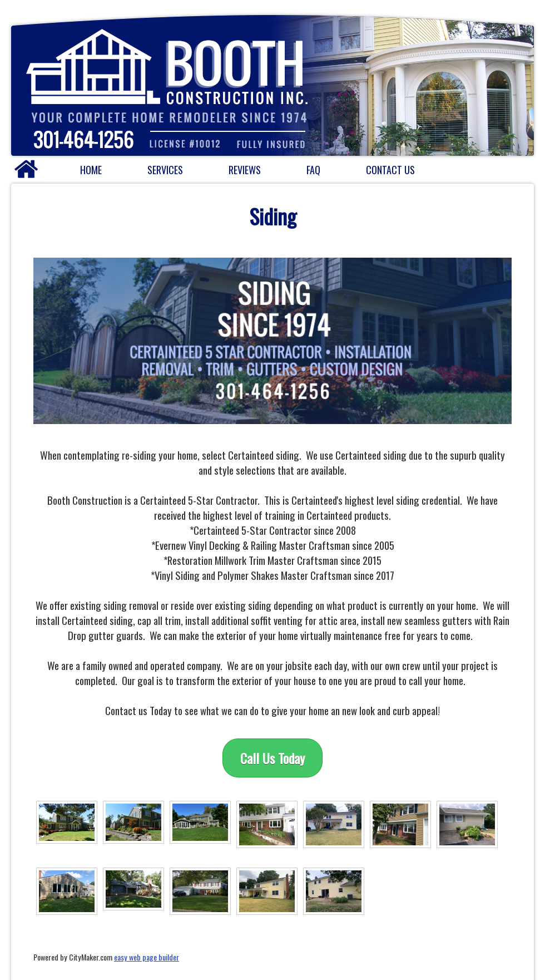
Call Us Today (272, 758)
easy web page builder (147, 957)
